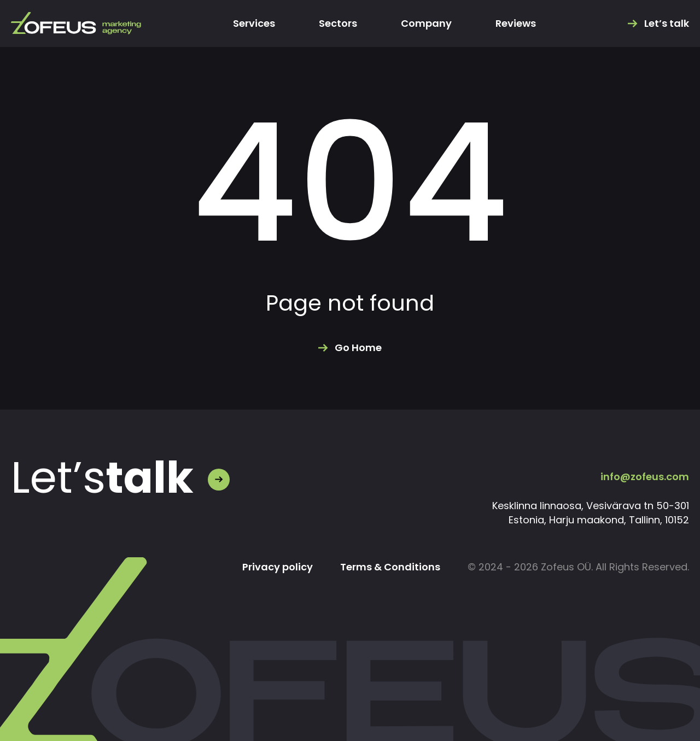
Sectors (338, 24)
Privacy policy (278, 567)
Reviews (516, 24)
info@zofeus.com (645, 477)
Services (254, 24)
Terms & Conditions (390, 567)
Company (426, 24)
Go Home (358, 348)
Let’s (102, 478)
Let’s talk (667, 24)
